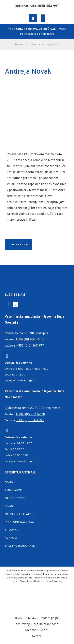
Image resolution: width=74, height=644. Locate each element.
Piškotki (43, 630)
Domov (19, 45)
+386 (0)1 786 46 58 (30, 340)
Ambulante (13, 490)
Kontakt (11, 538)
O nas (33, 45)
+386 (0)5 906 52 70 (30, 414)
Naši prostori (15, 498)
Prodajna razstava (19, 522)
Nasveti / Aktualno (19, 514)
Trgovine (12, 530)
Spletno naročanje (20, 546)
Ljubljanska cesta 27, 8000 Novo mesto (33, 408)
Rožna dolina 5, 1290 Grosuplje (27, 333)
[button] (33, 18)
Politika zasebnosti (45, 624)
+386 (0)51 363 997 (30, 346)
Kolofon (31, 630)
